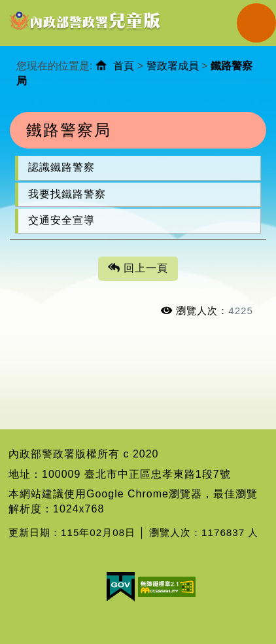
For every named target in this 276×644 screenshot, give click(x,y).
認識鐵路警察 (61, 167)
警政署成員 (173, 66)
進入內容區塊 (33, 7)
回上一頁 (138, 269)
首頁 (124, 66)
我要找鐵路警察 (67, 194)
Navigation (256, 23)
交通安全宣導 (61, 220)
